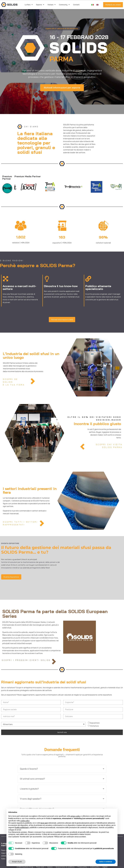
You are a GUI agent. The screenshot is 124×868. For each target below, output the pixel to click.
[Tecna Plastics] (103, 187)
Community (64, 5)
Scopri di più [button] (17, 862)
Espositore (95, 723)
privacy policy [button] (76, 816)
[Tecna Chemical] (57, 187)
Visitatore (94, 726)
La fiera (29, 5)
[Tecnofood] (35, 187)
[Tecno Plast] (15, 187)
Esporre (40, 5)
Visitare (52, 5)
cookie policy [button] (25, 821)
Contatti (76, 5)
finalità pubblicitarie (22, 827)
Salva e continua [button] (106, 862)
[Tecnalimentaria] (80, 187)
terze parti (44, 823)
